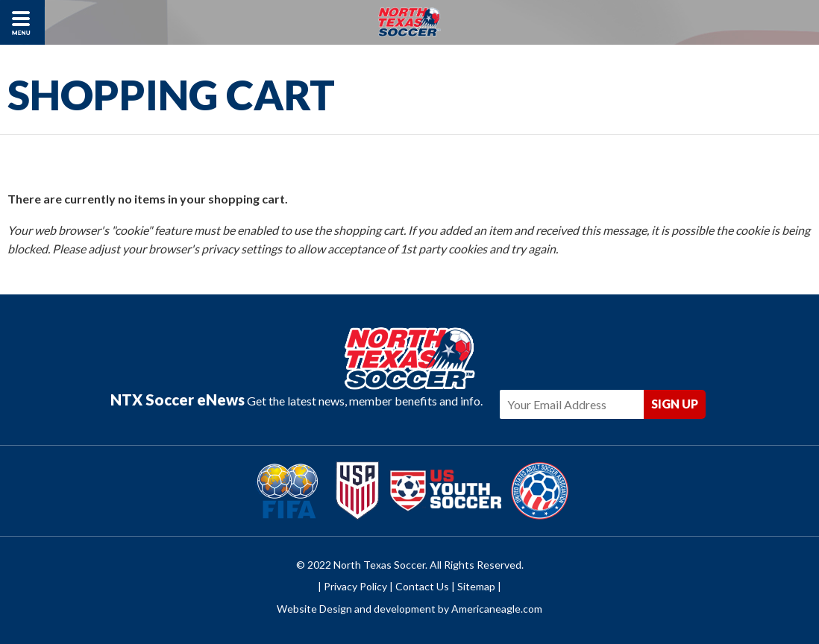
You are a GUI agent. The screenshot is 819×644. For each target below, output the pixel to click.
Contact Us (422, 586)
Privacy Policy (355, 586)
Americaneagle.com (497, 609)
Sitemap (476, 586)
